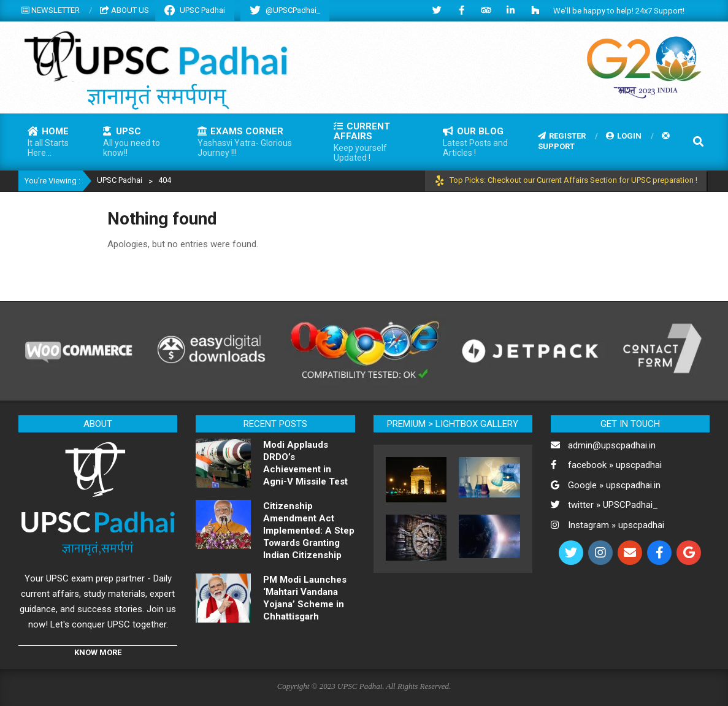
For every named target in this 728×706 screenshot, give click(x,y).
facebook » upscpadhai (615, 465)
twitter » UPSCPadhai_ (613, 505)
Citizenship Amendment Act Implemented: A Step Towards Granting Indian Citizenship (309, 531)
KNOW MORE (98, 652)
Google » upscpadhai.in (614, 485)
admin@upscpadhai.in (612, 445)
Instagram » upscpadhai (616, 525)
